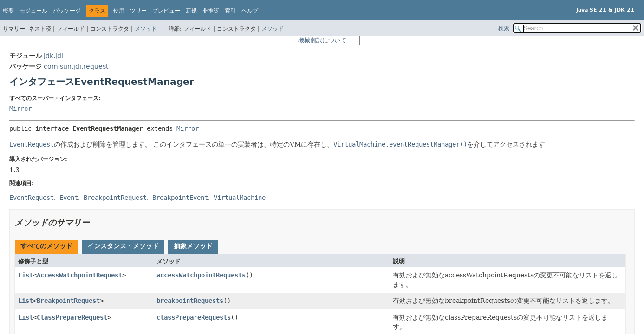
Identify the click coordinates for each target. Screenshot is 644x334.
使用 (119, 11)
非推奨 (211, 11)
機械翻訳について (322, 40)
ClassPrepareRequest (72, 317)
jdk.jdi (53, 56)
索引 (230, 11)
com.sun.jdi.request (76, 66)
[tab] (46, 247)
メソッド (146, 29)
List (26, 275)
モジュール (33, 11)
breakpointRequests (190, 301)
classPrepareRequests (194, 317)
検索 (504, 28)
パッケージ (67, 11)
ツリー (138, 11)
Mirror (20, 109)
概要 (8, 11)
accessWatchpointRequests (201, 275)
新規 (191, 11)
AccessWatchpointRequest (79, 275)
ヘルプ (250, 11)
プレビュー (166, 11)
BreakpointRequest (68, 301)
